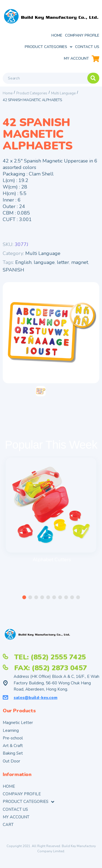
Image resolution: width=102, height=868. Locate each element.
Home (8, 93)
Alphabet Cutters (52, 560)
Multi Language (63, 93)
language (44, 262)
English (23, 262)
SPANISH (13, 270)
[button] (24, 597)
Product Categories (32, 93)
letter (63, 262)
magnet (80, 262)
